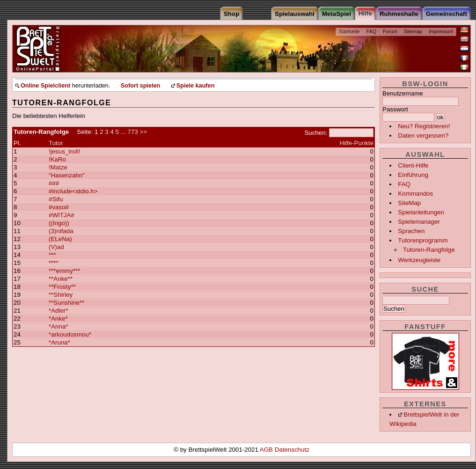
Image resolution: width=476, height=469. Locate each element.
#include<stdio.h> (73, 191)
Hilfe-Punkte (356, 143)
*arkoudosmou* (70, 334)
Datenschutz (292, 450)
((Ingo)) (59, 223)
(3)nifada (61, 231)
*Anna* (59, 326)
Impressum (441, 31)
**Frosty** (62, 287)
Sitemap (413, 31)
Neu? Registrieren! (424, 126)
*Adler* (59, 311)
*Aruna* (59, 342)
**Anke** (61, 279)
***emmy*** (64, 271)
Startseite (349, 31)
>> (143, 132)
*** (52, 255)
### (54, 183)
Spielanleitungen (421, 212)
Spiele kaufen (196, 86)
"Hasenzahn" (67, 175)
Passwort (395, 109)
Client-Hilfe (413, 165)
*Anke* (58, 319)
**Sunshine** (66, 303)
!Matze (58, 167)
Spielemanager (419, 222)
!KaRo (57, 159)
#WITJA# (62, 215)
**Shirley (61, 295)
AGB (267, 450)
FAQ (371, 31)
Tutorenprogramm (423, 240)
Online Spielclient (45, 86)
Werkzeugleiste (419, 260)
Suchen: (316, 133)
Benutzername (403, 93)
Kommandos (415, 194)
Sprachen (411, 231)
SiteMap (409, 203)
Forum (390, 31)
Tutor (56, 143)
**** (54, 263)
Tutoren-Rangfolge (429, 250)
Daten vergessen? (423, 136)
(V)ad (56, 247)
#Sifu (56, 199)
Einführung (413, 175)
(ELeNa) (60, 239)
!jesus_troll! (64, 151)
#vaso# (59, 207)
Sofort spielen (140, 86)
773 (132, 132)
